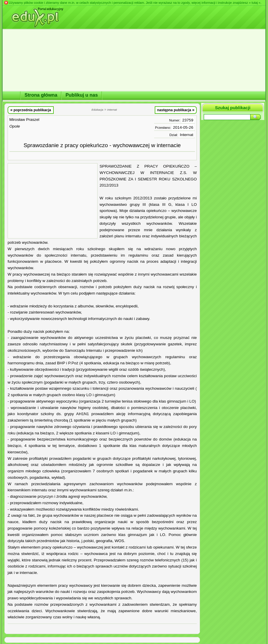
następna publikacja (176, 110)
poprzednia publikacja (31, 110)
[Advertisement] (53, 201)
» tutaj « (255, 3)
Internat (187, 135)
